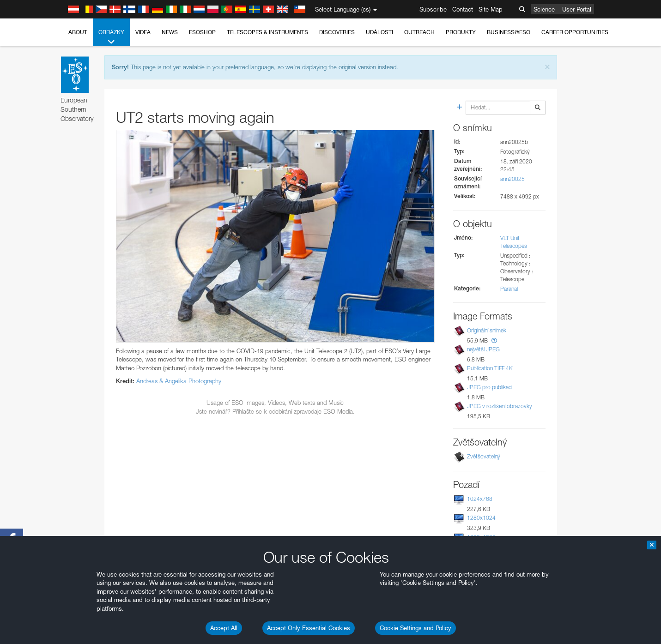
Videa (143, 32)
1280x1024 (481, 518)
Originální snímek (487, 330)
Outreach (419, 32)
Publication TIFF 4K (490, 368)
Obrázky (111, 37)
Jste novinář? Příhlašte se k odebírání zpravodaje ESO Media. (275, 411)
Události (379, 32)
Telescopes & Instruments (267, 32)
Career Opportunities (575, 32)
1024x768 (480, 499)
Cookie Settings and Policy (415, 628)
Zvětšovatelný (484, 456)
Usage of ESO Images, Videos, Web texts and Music (275, 403)
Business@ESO (509, 32)
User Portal (577, 9)
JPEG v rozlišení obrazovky (500, 406)
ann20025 (512, 179)
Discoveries (337, 32)
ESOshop (202, 32)
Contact (463, 9)
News (170, 32)
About (78, 32)
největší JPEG (483, 349)
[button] (494, 340)
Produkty (461, 32)
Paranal (509, 289)
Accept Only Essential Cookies (309, 628)
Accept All (224, 628)
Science (544, 9)
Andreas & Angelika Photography (179, 381)
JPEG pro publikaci (490, 387)
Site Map (491, 9)
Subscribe (433, 9)
